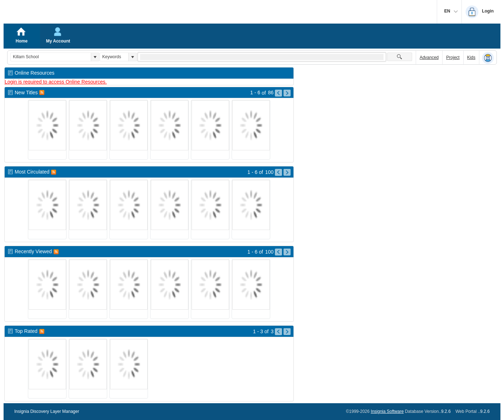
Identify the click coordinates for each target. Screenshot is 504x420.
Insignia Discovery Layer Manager (47, 411)
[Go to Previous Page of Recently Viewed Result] (278, 252)
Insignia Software (387, 411)
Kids (471, 57)
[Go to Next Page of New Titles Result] (287, 93)
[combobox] (51, 57)
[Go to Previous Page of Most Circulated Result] (278, 172)
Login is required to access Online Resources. (56, 82)
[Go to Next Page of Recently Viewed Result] (287, 252)
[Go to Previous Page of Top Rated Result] (278, 332)
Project (453, 57)
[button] (95, 57)
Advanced (429, 57)
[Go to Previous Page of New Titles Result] (278, 93)
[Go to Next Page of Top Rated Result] (287, 332)
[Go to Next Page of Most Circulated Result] (287, 172)
